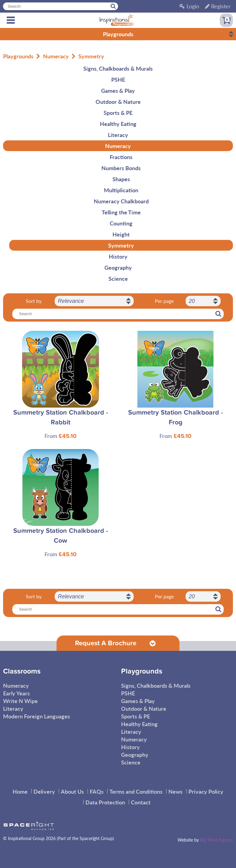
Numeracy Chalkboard (121, 201)
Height (121, 234)
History (118, 256)
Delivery (44, 791)
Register (218, 6)
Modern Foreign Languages (37, 716)
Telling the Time (121, 212)
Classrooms (22, 671)
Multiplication (121, 190)
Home (20, 791)
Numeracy (56, 56)
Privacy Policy (206, 791)
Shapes (121, 179)
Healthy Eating (118, 124)
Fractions (121, 157)
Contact (141, 802)
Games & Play (118, 90)
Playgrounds (18, 56)
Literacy (118, 135)
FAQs (97, 791)
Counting (121, 223)
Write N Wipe (20, 701)
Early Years (16, 693)
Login (189, 6)
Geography (118, 267)
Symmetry (91, 56)
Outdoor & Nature (118, 102)
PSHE (118, 79)
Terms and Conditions (136, 791)
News (175, 791)
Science (118, 278)
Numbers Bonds (121, 168)
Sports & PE (118, 113)
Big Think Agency (216, 840)
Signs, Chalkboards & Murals (118, 68)
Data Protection (105, 802)
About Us (72, 791)
